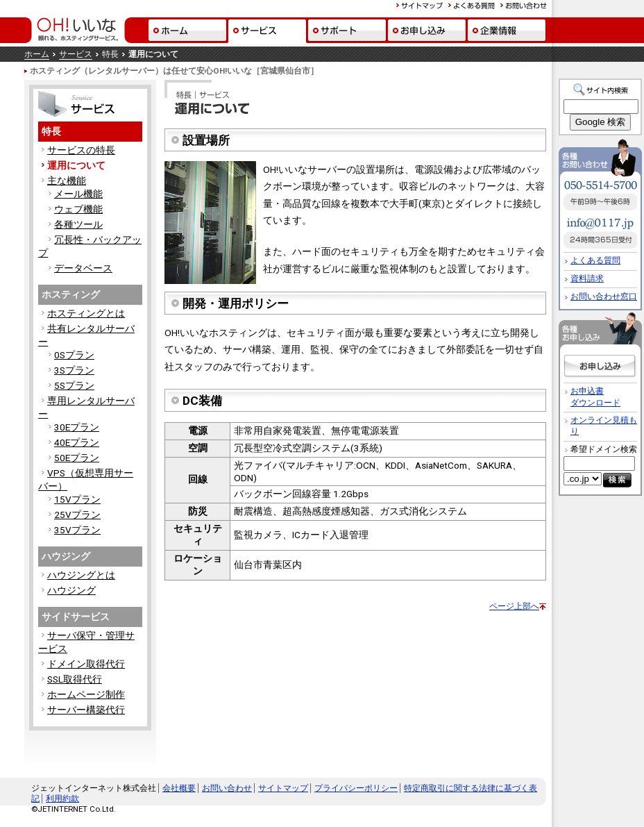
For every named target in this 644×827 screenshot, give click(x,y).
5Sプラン (74, 385)
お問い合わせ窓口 (604, 296)
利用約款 (62, 799)
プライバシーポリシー (356, 788)
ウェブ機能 (78, 209)
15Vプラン (77, 499)
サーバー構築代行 (86, 710)
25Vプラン (77, 515)
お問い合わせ (227, 788)
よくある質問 (595, 260)
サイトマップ (283, 788)
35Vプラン (77, 530)
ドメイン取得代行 (86, 664)
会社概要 (179, 788)
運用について (76, 165)
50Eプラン (77, 458)
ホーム (37, 54)
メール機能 (78, 194)
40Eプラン (77, 442)
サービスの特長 (81, 150)
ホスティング (71, 294)
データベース (83, 268)
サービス (76, 54)
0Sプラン (74, 355)
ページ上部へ (514, 606)
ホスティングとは (86, 313)
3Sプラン (74, 370)
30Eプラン (77, 427)
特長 (51, 131)
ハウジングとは (81, 575)
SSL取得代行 (75, 679)
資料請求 (587, 278)
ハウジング (66, 556)
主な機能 (67, 181)
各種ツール (78, 224)
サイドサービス (76, 617)
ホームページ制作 (86, 694)
